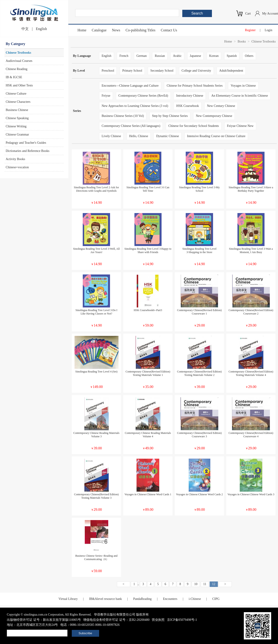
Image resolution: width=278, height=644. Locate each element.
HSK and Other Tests (19, 85)
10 (196, 584)
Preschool (108, 71)
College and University (196, 71)
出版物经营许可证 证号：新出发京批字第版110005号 (44, 620)
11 (205, 584)
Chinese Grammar (17, 135)
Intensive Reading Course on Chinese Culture (216, 136)
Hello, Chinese (139, 136)
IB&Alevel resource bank (106, 599)
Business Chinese (17, 110)
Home (82, 30)
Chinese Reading (17, 69)
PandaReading (142, 599)
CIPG (216, 599)
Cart (248, 14)
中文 (25, 29)
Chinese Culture (16, 94)
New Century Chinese (221, 106)
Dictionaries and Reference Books (28, 151)
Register (250, 30)
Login (269, 30)
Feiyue (106, 96)
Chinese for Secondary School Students (194, 126)
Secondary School (162, 71)
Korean (214, 56)
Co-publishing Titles (140, 30)
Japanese (196, 56)
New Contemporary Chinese (214, 116)
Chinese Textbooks (18, 53)
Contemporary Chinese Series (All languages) (131, 126)
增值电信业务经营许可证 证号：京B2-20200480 (116, 620)
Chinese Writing (16, 126)
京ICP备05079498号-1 (182, 620)
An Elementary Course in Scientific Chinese (239, 96)
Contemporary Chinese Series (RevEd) (143, 96)
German (142, 56)
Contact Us (169, 30)
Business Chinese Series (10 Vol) (123, 116)
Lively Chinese (111, 136)
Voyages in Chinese (243, 86)
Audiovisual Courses (19, 61)
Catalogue (99, 30)
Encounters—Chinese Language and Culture (130, 86)
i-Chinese (195, 599)
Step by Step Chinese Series (170, 116)
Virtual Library (68, 599)
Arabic (177, 56)
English (41, 29)
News (116, 30)
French (124, 56)
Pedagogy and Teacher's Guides (26, 143)
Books (242, 42)
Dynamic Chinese (167, 136)
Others (249, 56)
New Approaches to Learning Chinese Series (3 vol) (135, 106)
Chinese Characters (18, 102)
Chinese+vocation (17, 167)
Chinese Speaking (17, 118)
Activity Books (15, 159)
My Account (270, 14)
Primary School (132, 71)
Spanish (232, 56)
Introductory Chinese (190, 96)
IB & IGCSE (14, 77)
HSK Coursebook (187, 106)
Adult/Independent (231, 71)
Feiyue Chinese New (240, 126)
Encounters (170, 599)
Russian (160, 56)
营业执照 (158, 620)
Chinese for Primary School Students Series (194, 86)
